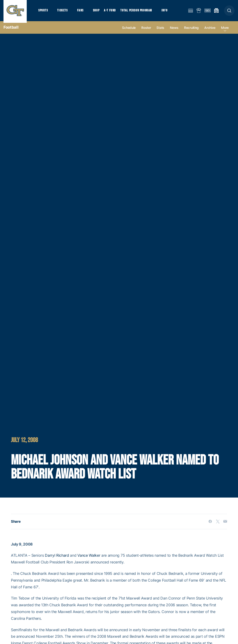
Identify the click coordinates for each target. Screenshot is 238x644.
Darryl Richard (57, 559)
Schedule (129, 31)
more (225, 31)
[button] (229, 12)
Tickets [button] (64, 12)
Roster (146, 31)
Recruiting (191, 31)
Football (11, 30)
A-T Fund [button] (114, 12)
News (174, 31)
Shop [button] (100, 12)
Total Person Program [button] (141, 12)
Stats (160, 31)
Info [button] (170, 12)
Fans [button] (83, 12)
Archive (210, 31)
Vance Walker (89, 559)
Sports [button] (44, 12)
